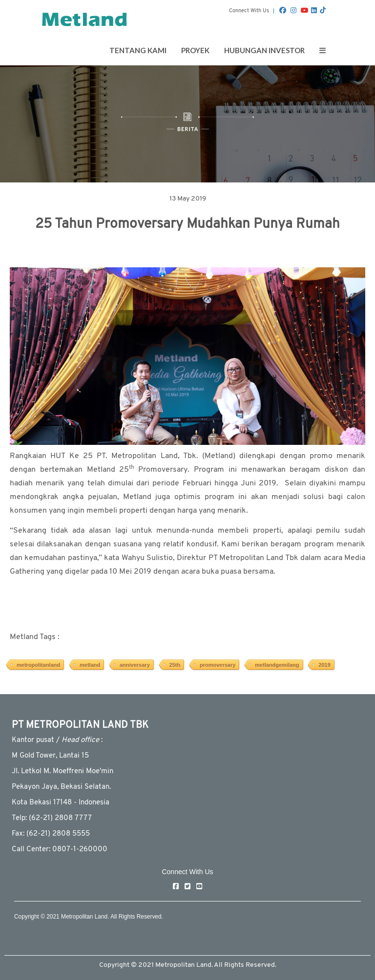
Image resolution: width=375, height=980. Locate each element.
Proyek (195, 50)
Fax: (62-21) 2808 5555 (51, 834)
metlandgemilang (277, 665)
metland (90, 665)
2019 (324, 665)
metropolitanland (38, 665)
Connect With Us (249, 11)
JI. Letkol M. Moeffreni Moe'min (62, 771)
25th (175, 665)
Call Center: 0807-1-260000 (60, 850)
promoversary (218, 665)
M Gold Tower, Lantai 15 (50, 756)
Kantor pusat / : (57, 740)
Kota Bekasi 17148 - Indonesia (61, 803)
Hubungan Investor (264, 50)
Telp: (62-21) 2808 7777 (52, 818)
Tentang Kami (138, 50)
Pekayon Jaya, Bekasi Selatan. (61, 787)
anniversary (135, 665)
